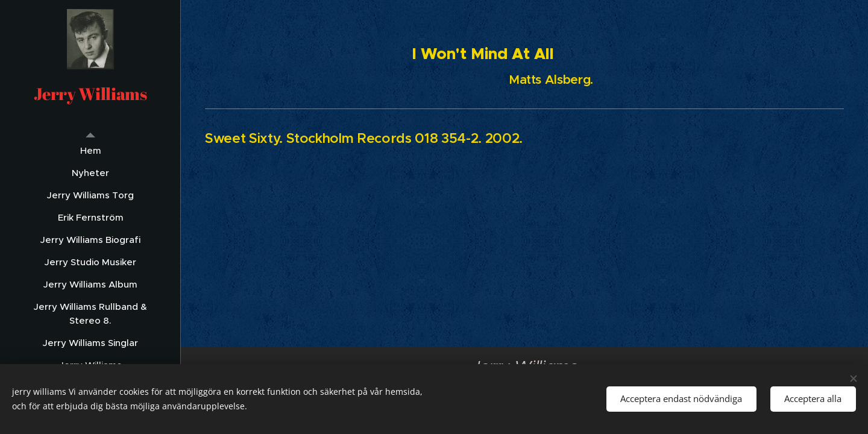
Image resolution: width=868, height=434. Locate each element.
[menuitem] (90, 150)
